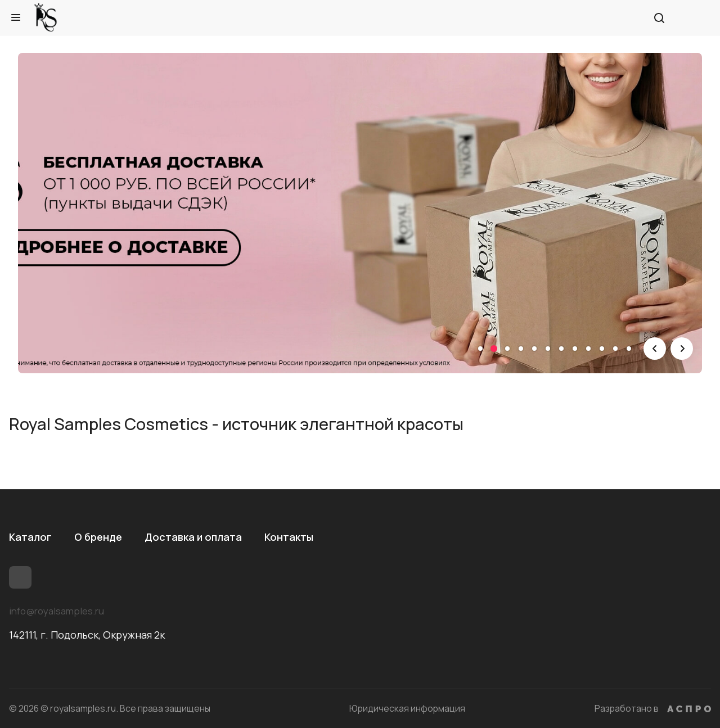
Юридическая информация (407, 708)
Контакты (289, 537)
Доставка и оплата (193, 537)
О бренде (98, 537)
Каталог (30, 537)
